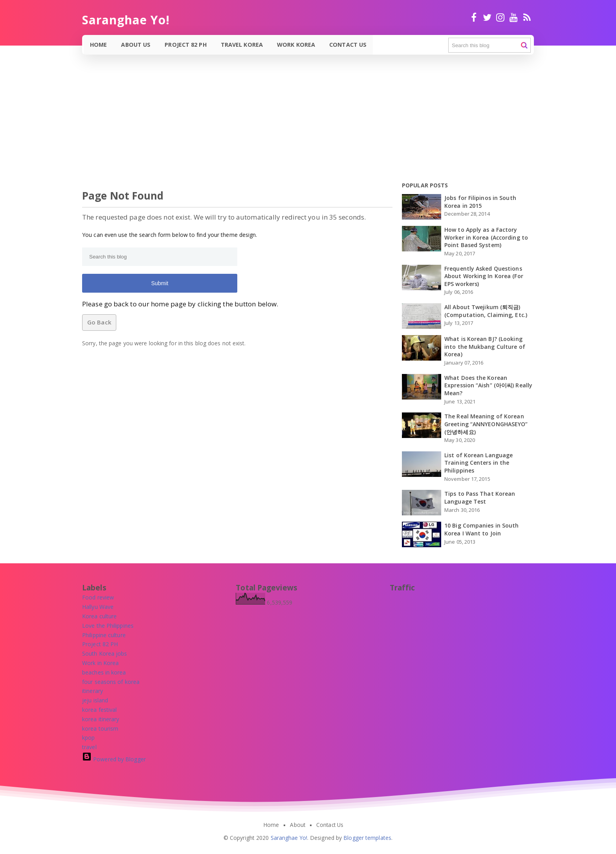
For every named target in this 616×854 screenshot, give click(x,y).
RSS (527, 17)
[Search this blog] (489, 45)
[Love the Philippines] (108, 626)
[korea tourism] (100, 728)
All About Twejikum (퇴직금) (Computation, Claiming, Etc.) (486, 311)
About (298, 825)
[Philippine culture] (104, 635)
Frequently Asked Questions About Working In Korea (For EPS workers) (484, 276)
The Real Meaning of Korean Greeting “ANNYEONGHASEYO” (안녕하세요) (486, 424)
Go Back (99, 322)
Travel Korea (243, 45)
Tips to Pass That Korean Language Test (480, 498)
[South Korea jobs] (105, 653)
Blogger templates (367, 838)
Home (99, 45)
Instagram (500, 17)
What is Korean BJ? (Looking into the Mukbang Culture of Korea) (485, 346)
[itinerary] (93, 691)
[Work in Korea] (100, 663)
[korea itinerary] (101, 719)
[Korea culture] (99, 616)
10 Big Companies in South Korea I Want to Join (482, 529)
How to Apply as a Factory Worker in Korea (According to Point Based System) (486, 237)
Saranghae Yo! (289, 838)
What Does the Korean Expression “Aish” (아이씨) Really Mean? (488, 385)
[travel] (89, 747)
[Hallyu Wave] (98, 607)
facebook (474, 17)
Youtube (514, 17)
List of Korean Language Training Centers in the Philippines (478, 463)
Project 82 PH (186, 45)
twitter (487, 17)
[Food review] (98, 597)
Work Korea (297, 45)
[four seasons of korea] (111, 682)
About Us (137, 45)
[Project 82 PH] (100, 644)
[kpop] (88, 738)
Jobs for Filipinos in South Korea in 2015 (480, 202)
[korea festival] (99, 710)
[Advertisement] (236, 123)
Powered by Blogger (114, 759)
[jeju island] (95, 700)
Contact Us (349, 45)
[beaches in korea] (104, 672)
